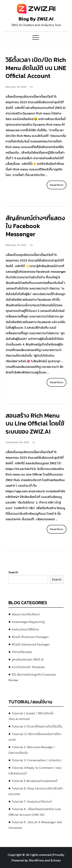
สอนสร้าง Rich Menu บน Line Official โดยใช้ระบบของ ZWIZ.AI (35, 423)
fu (31, 87)
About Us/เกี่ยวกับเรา (26, 614)
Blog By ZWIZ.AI (36, 19)
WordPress (36, 860)
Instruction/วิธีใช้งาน (25, 629)
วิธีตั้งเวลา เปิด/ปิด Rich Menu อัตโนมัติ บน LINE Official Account (36, 68)
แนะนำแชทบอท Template (28, 667)
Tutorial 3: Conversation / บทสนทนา (37, 760)
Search (13, 572)
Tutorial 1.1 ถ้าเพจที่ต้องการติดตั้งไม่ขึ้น (37, 726)
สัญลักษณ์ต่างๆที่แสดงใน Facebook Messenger (35, 226)
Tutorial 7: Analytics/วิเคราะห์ (32, 801)
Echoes (56, 860)
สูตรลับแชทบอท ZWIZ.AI (28, 659)
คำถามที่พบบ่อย (22, 652)
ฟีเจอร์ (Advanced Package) (31, 644)
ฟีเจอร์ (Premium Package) (30, 637)
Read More (57, 185)
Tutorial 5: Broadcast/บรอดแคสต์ (35, 781)
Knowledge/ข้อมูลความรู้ (28, 622)
